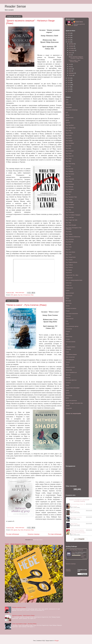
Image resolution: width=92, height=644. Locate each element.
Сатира (68, 339)
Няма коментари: (20, 293)
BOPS (67, 398)
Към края (72, 511)
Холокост (68, 383)
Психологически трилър (72, 326)
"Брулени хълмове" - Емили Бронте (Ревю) (23, 615)
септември (72, 50)
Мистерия (68, 301)
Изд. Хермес (69, 234)
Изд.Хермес (69, 270)
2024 (69, 38)
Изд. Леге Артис (70, 174)
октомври (71, 48)
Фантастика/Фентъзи (71, 372)
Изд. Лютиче (69, 182)
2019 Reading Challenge (77, 550)
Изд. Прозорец (70, 207)
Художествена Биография (73, 388)
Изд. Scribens (69, 267)
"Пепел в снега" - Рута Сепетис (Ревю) (26, 305)
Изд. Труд (68, 223)
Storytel (68, 406)
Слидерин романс (71, 347)
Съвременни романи (71, 354)
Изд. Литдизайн (70, 179)
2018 (69, 85)
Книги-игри (69, 283)
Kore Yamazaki (74, 507)
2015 (69, 91)
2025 (69, 35)
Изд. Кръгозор (70, 169)
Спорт (67, 352)
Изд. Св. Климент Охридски (73, 215)
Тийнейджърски (70, 360)
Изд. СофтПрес (70, 217)
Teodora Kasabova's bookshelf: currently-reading (79, 500)
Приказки (68, 316)
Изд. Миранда (69, 187)
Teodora (74, 552)
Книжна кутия (69, 288)
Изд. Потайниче (70, 205)
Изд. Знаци (69, 159)
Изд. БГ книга (69, 133)
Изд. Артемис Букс (71, 128)
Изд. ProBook (69, 265)
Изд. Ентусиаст (70, 151)
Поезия (68, 311)
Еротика (68, 123)
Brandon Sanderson (75, 512)
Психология (69, 329)
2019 (69, 83)
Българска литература (72, 110)
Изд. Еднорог (69, 141)
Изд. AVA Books (70, 239)
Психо (67, 324)
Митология (69, 303)
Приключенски (70, 319)
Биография (69, 107)
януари (71, 75)
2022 (69, 42)
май (70, 67)
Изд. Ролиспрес (70, 212)
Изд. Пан (68, 194)
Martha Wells (74, 518)
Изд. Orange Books (71, 257)
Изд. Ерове (69, 153)
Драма (16, 295)
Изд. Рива (68, 210)
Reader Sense (15, 6)
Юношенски (69, 395)
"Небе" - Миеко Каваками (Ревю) (15, 544)
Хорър (67, 385)
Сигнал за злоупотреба (73, 413)
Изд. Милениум (70, 184)
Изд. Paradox (69, 260)
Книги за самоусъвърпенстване (74, 280)
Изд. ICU (68, 249)
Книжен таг (69, 285)
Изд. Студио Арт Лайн (72, 220)
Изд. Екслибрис (70, 143)
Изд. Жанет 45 (70, 156)
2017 (69, 87)
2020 (69, 80)
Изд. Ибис (68, 161)
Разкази (68, 331)
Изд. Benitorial (69, 242)
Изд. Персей (69, 199)
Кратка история (70, 293)
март (70, 71)
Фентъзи (68, 375)
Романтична (69, 337)
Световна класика (71, 342)
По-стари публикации (55, 534)
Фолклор (68, 378)
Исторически (27, 295)
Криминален (69, 296)
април (71, 69)
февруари (72, 73)
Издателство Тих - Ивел (72, 275)
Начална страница (34, 534)
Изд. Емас (68, 148)
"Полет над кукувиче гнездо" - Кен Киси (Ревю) (24, 624)
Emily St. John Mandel (76, 525)
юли (70, 55)
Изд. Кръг (20, 295)
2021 (69, 78)
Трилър (68, 362)
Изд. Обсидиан (70, 189)
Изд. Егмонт (69, 138)
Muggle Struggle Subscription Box (74, 403)
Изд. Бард (68, 130)
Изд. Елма (68, 146)
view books (84, 558)
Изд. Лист (68, 176)
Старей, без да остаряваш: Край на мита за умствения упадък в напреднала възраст (78, 531)
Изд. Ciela (20, 530)
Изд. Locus (69, 255)
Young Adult (69, 408)
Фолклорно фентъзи (71, 380)
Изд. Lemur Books (70, 252)
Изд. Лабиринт (70, 171)
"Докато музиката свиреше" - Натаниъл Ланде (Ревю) (76, 57)
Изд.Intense (69, 273)
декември (72, 44)
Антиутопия (69, 105)
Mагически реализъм (71, 401)
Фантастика (69, 370)
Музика (68, 306)
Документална (70, 118)
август (71, 53)
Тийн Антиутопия (70, 357)
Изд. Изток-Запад (70, 164)
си (66, 344)
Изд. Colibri (69, 247)
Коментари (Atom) (38, 540)
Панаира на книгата (71, 308)
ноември (71, 46)
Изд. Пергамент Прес (71, 197)
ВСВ (12, 295)
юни (70, 64)
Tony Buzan (73, 534)
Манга (67, 298)
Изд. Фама (69, 232)
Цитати (68, 393)
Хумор (67, 390)
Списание (68, 349)
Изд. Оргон (69, 192)
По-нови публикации (13, 534)
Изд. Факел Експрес (71, 225)
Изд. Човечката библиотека (73, 237)
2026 (69, 33)
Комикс (68, 291)
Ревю (32, 295)
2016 (69, 89)
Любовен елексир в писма (19, 607)
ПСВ (67, 321)
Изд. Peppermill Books (72, 262)
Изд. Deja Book (70, 125)
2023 (69, 40)
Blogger (57, 641)
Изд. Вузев (69, 135)
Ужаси (67, 365)
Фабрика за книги (70, 367)
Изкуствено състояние (76, 517)
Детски (68, 115)
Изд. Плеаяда (69, 202)
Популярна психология (72, 314)
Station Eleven (74, 524)
